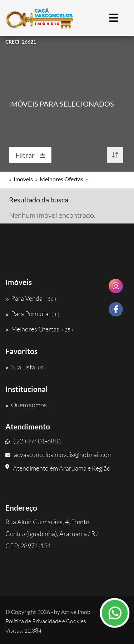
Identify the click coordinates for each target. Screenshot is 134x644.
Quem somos (26, 405)
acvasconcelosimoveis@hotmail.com (59, 454)
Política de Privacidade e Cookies (46, 621)
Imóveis (23, 179)
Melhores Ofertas (61, 179)
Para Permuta (32, 314)
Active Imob (76, 612)
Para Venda (31, 298)
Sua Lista (26, 367)
